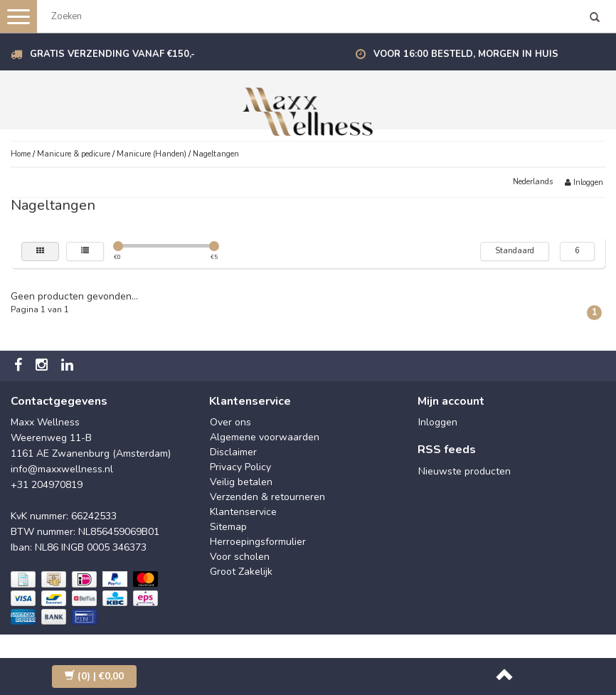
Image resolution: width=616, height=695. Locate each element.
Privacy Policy (240, 467)
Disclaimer (233, 452)
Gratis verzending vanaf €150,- (112, 54)
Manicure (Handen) (152, 154)
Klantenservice (243, 512)
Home (21, 154)
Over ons (230, 422)
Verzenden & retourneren (267, 497)
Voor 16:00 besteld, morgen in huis (466, 54)
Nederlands (533, 182)
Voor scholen (240, 557)
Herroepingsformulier (258, 542)
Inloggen (584, 182)
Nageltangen (216, 154)
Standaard (515, 251)
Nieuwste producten (464, 471)
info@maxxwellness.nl (62, 469)
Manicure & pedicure (74, 154)
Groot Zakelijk (241, 572)
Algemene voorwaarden (265, 437)
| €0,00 (94, 676)
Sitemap (228, 527)
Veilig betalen (241, 482)
